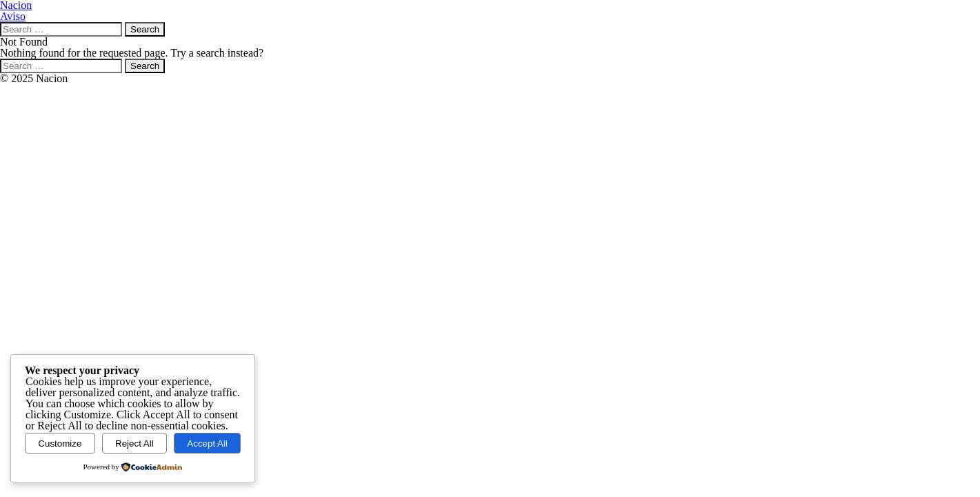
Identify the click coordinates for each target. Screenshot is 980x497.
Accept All (207, 444)
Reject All (134, 444)
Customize (60, 444)
